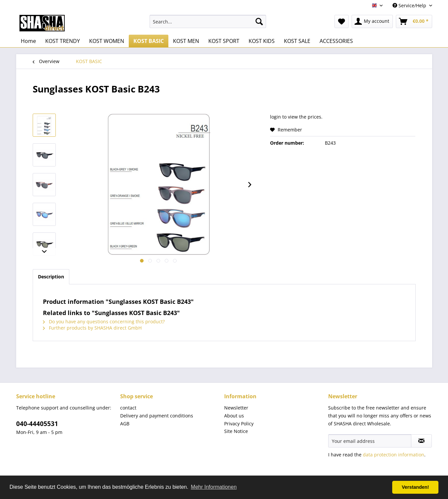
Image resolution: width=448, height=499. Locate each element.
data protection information (394, 455)
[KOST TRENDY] (63, 41)
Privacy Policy (239, 424)
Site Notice (236, 431)
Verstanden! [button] (415, 487)
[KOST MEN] (186, 41)
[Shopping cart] (414, 21)
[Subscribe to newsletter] (421, 441)
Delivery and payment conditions (157, 416)
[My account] (372, 21)
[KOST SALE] (297, 41)
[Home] (28, 41)
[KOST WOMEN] (107, 41)
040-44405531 (37, 424)
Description (51, 277)
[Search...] (208, 21)
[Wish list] (342, 21)
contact (128, 408)
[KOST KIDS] (262, 41)
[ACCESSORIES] (336, 41)
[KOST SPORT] (224, 41)
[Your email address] (370, 441)
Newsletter (236, 408)
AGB (125, 424)
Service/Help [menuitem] (410, 5)
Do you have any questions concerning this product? (104, 321)
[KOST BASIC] (149, 41)
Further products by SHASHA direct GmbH (92, 328)
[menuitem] (208, 21)
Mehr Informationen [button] (214, 487)
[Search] (259, 21)
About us (234, 416)
